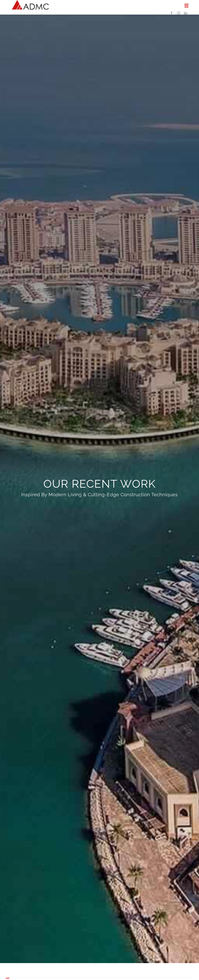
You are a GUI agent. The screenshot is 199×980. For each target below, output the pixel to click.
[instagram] (179, 13)
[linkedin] (186, 13)
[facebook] (172, 13)
